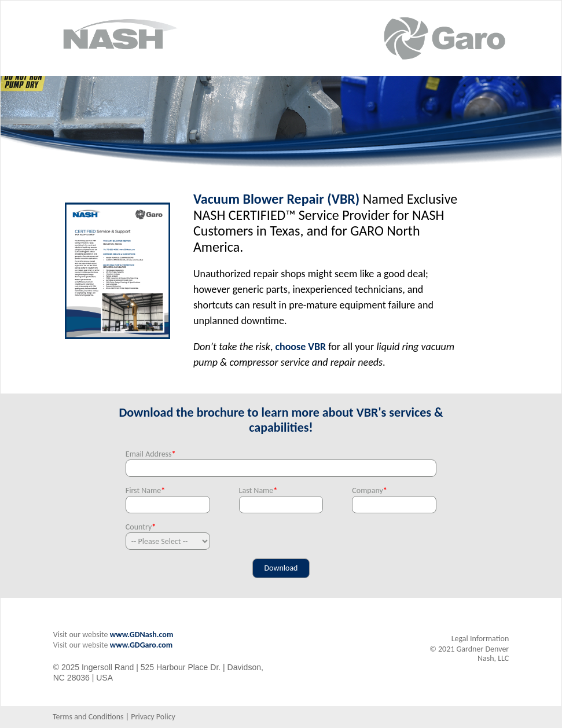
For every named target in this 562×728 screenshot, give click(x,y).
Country (141, 527)
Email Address (151, 454)
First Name (145, 490)
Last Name (258, 490)
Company (370, 490)
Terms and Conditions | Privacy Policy (114, 717)
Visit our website (81, 645)
